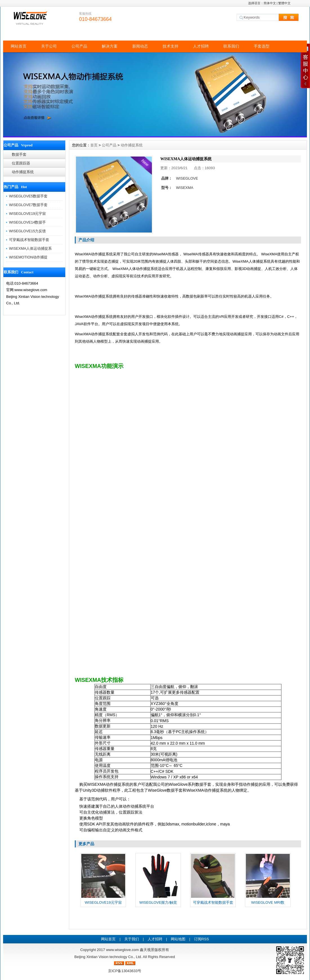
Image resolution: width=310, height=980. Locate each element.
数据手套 (19, 154)
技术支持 (170, 46)
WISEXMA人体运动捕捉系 (30, 248)
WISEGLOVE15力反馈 (27, 231)
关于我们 (132, 939)
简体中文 (270, 3)
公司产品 (79, 46)
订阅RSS (202, 939)
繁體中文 (284, 3)
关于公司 (49, 46)
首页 (94, 145)
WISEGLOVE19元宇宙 (27, 214)
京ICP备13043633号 (125, 971)
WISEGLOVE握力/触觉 (158, 902)
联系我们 (231, 46)
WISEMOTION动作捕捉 (28, 257)
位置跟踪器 (21, 163)
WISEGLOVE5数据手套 (28, 196)
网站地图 (178, 939)
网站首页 (19, 46)
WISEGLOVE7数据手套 (28, 205)
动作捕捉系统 (23, 172)
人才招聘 (201, 46)
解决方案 (110, 46)
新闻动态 (140, 46)
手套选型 (262, 46)
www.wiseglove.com (122, 950)
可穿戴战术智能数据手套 (29, 240)
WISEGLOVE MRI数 (268, 902)
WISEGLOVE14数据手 (27, 222)
